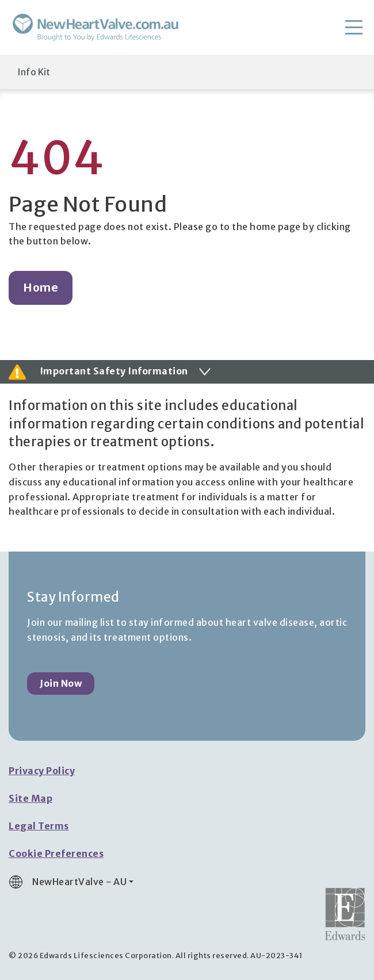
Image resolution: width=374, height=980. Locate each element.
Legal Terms (39, 826)
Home (41, 288)
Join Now (61, 683)
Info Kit (34, 72)
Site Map (30, 798)
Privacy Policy (42, 771)
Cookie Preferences (56, 853)
